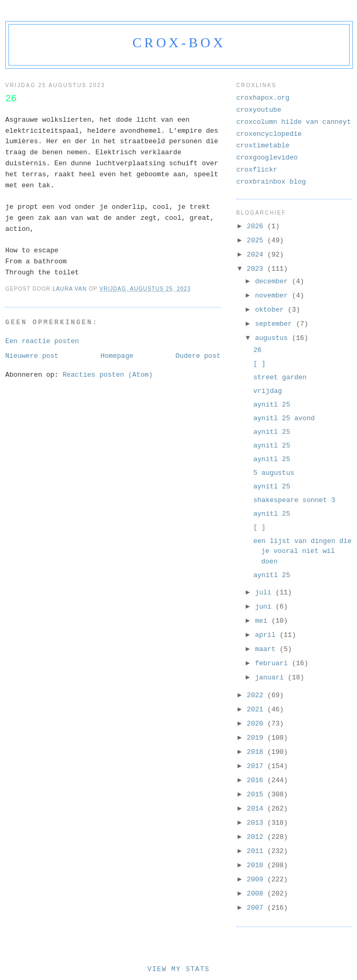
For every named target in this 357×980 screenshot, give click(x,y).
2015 (257, 795)
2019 (257, 738)
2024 (257, 255)
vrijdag (267, 391)
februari (274, 663)
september (276, 324)
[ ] (259, 364)
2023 (257, 269)
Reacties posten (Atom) (108, 375)
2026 (257, 226)
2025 (257, 241)
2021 (257, 710)
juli (265, 593)
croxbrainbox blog (271, 182)
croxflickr (257, 170)
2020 (257, 724)
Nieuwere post (32, 356)
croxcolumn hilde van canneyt (293, 122)
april (267, 635)
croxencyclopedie (269, 134)
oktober (271, 310)
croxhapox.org (263, 98)
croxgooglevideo (267, 158)
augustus (274, 338)
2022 (257, 695)
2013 (257, 823)
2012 (257, 837)
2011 (257, 851)
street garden (280, 377)
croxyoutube (259, 110)
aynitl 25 (271, 405)
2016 (257, 780)
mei (263, 621)
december (274, 281)
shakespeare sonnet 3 (294, 500)
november (274, 296)
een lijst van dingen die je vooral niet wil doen (302, 551)
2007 (257, 908)
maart (267, 649)
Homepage (117, 356)
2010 (257, 865)
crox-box (179, 43)
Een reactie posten (42, 341)
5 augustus (274, 473)
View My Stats (178, 969)
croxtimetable (263, 146)
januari (271, 678)
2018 (257, 752)
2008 (257, 894)
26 (257, 350)
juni (265, 607)
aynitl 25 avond (284, 418)
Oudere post (198, 356)
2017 (257, 766)
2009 (257, 880)
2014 (257, 809)
